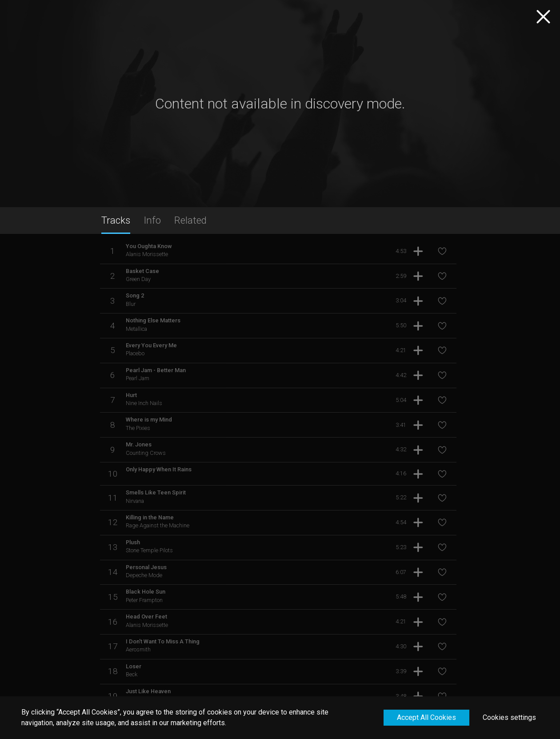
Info (152, 220)
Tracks (116, 220)
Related (190, 220)
